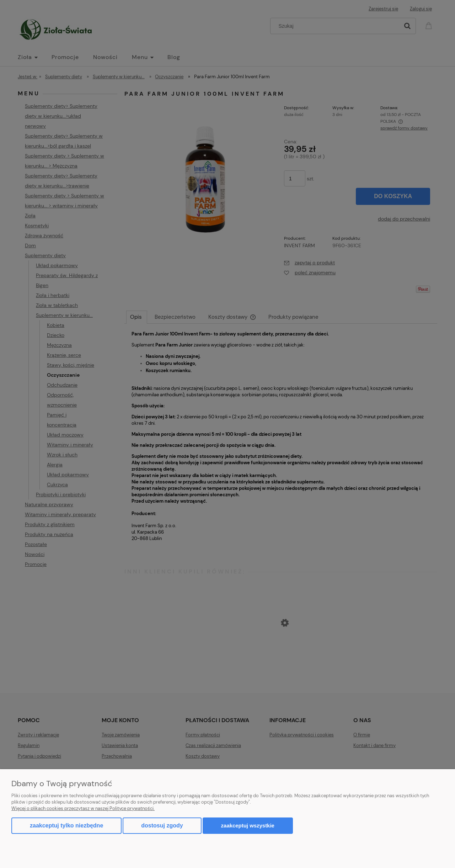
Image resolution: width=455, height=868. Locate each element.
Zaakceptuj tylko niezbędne (66, 825)
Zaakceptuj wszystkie (248, 825)
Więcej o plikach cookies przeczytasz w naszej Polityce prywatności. (83, 808)
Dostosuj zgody (162, 825)
